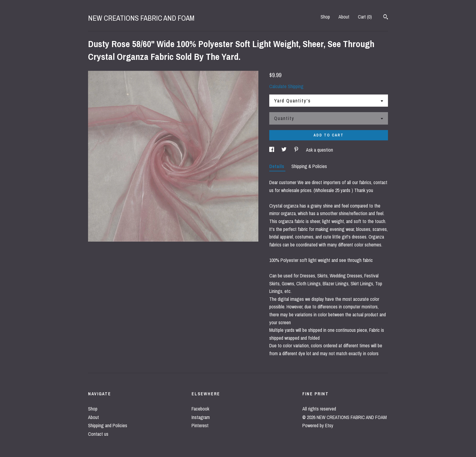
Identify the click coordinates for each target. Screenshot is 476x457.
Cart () (365, 17)
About (344, 17)
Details (277, 166)
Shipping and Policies (108, 425)
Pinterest (200, 425)
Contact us (98, 434)
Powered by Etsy (318, 425)
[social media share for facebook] (272, 150)
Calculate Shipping (286, 86)
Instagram (201, 417)
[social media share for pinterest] (297, 150)
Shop (325, 17)
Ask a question (320, 150)
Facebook (200, 409)
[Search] (386, 18)
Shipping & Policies (309, 166)
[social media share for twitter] (285, 150)
